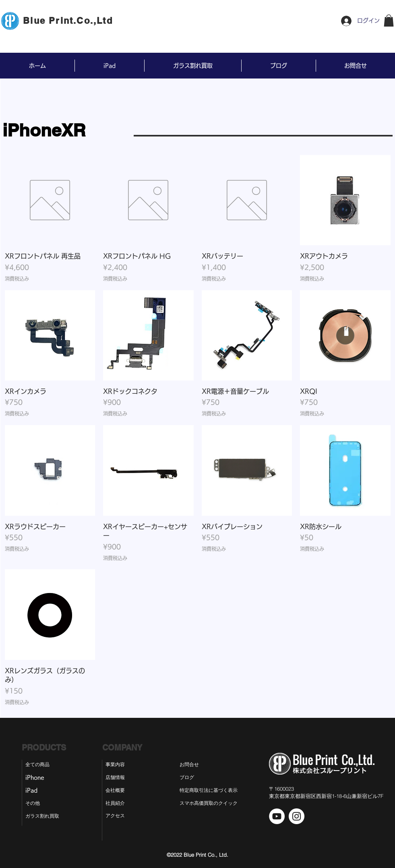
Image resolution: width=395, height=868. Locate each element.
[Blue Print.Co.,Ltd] (69, 21)
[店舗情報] (116, 778)
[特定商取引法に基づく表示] (215, 791)
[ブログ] (193, 778)
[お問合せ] (195, 765)
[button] (389, 21)
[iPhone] (38, 778)
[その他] (36, 804)
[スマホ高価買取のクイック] (209, 804)
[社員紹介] (116, 804)
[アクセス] (116, 816)
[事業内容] (116, 765)
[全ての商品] (41, 765)
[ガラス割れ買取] (46, 816)
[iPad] (35, 791)
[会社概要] (116, 791)
